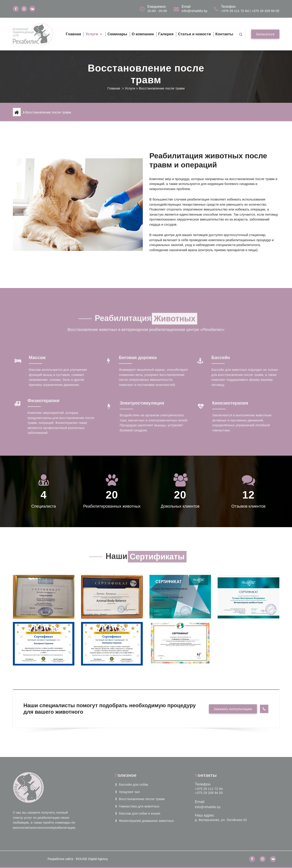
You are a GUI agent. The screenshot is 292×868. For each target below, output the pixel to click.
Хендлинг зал (129, 762)
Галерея (166, 34)
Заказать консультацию (233, 709)
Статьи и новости (194, 34)
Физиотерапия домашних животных (146, 791)
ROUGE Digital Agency (92, 859)
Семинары (117, 34)
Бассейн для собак (134, 755)
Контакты (224, 34)
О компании (143, 34)
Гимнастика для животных (139, 776)
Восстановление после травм (142, 769)
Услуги (92, 34)
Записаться (265, 34)
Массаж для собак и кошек (140, 784)
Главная (73, 34)
